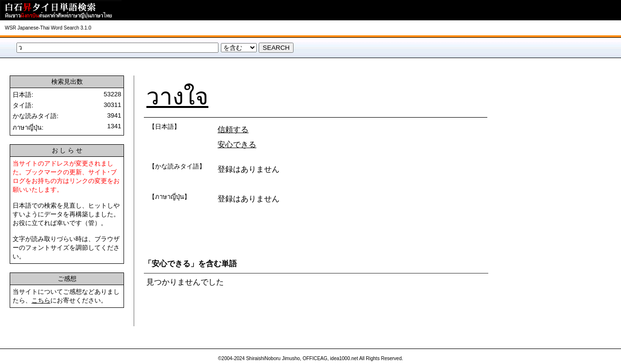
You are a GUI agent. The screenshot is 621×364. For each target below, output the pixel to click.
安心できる (237, 144)
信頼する (233, 129)
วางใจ (177, 97)
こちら (41, 300)
